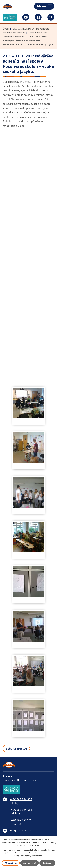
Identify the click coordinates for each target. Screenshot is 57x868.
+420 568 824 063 (21, 810)
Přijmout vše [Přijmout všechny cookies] (11, 863)
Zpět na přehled (16, 748)
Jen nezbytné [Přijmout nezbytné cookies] (30, 863)
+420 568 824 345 (21, 799)
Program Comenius (13, 36)
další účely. (35, 845)
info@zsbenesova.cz (22, 830)
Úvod (6, 29)
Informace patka (38, 32)
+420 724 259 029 (21, 820)
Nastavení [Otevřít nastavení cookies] (47, 863)
